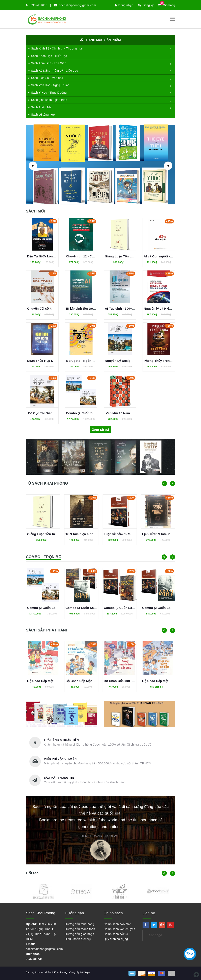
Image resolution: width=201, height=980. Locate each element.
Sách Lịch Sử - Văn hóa (46, 78)
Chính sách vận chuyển (119, 929)
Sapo (87, 972)
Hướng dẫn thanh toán (80, 929)
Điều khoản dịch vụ (78, 939)
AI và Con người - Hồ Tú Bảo (165, 256)
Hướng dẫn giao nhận (80, 934)
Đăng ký (146, 5)
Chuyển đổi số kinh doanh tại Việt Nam (56, 308)
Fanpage (156, 935)
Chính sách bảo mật (117, 924)
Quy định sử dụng (116, 939)
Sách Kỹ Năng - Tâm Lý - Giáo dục (53, 71)
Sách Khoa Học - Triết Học (47, 56)
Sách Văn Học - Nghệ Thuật (48, 85)
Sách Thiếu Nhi (40, 107)
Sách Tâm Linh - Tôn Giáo (47, 63)
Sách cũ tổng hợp (41, 115)
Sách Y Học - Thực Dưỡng (47, 93)
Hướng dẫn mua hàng (80, 924)
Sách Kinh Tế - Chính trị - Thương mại (55, 48)
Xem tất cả (101, 430)
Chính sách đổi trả (116, 934)
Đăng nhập (124, 5)
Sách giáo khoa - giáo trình (48, 100)
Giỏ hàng (166, 5)
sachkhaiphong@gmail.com (77, 5)
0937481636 (39, 5)
